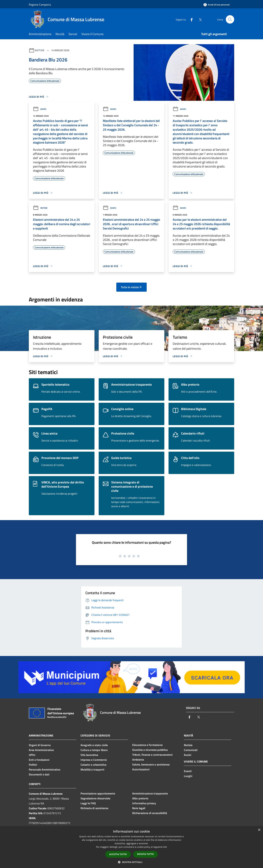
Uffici (32, 755)
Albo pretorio (140, 798)
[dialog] (131, 847)
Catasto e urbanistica (93, 765)
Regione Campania (40, 5)
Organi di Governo (40, 745)
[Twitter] (199, 19)
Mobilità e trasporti (92, 769)
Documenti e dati (39, 774)
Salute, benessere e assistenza (151, 764)
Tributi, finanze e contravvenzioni (152, 755)
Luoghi (188, 776)
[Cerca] (230, 19)
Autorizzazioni (141, 769)
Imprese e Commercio (94, 760)
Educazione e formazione (147, 745)
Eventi (188, 771)
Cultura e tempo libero (94, 750)
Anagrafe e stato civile (94, 745)
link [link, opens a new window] (165, 847)
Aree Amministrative (41, 750)
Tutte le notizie (131, 287)
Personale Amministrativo (45, 769)
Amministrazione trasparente (150, 793)
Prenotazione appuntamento (98, 793)
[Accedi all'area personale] (217, 5)
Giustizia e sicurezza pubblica (150, 750)
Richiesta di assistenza (94, 808)
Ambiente (138, 760)
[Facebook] (190, 19)
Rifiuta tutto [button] (146, 854)
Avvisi (40, 109)
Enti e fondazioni (39, 760)
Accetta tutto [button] (118, 854)
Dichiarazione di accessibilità (150, 813)
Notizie (40, 50)
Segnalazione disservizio (95, 798)
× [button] (259, 830)
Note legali (139, 808)
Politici (33, 765)
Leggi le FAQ (88, 803)
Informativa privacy (144, 803)
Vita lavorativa (89, 755)
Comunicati (191, 750)
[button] (131, 862)
